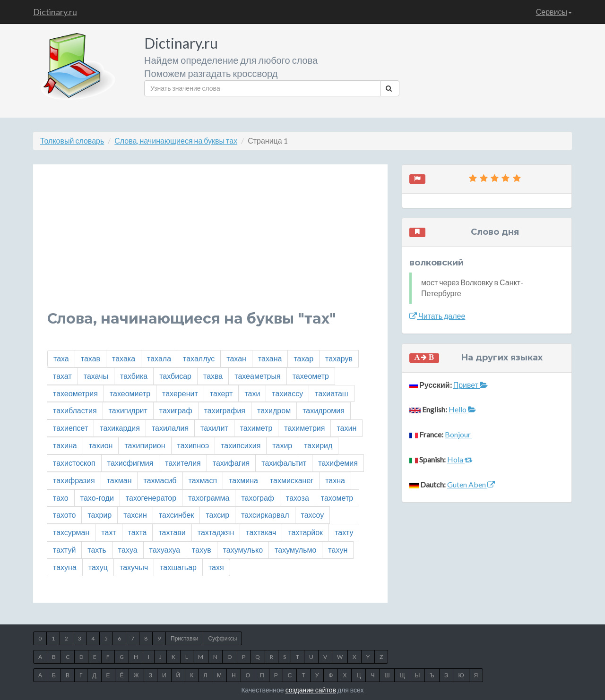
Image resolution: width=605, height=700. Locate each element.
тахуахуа (165, 550)
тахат (62, 376)
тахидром (274, 410)
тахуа (128, 550)
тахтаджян (216, 532)
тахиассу (287, 393)
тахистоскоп (74, 463)
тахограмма (209, 498)
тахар (303, 358)
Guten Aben (471, 484)
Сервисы (554, 12)
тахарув (339, 358)
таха (61, 358)
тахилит (214, 428)
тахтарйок (305, 532)
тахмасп (203, 480)
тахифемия (338, 463)
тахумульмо (295, 550)
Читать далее (437, 316)
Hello (462, 409)
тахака (124, 358)
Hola (460, 459)
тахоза (298, 498)
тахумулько (243, 550)
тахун (338, 550)
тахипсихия (241, 445)
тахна (335, 480)
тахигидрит (128, 410)
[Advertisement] (210, 245)
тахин (346, 428)
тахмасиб (160, 480)
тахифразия (74, 480)
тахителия (183, 463)
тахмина (243, 480)
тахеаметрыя (257, 376)
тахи (252, 393)
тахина (65, 445)
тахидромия (324, 410)
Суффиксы (222, 638)
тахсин (135, 515)
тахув (202, 550)
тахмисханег (292, 480)
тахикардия (120, 428)
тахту (344, 532)
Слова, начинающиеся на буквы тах (176, 141)
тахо (61, 498)
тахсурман (71, 532)
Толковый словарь (72, 141)
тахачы (96, 376)
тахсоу (313, 515)
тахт (108, 532)
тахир (282, 445)
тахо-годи (97, 498)
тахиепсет (70, 428)
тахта (138, 532)
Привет (471, 385)
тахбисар (175, 376)
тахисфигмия (130, 463)
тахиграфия (225, 410)
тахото (64, 515)
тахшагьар (178, 567)
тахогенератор (151, 498)
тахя (216, 567)
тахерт (221, 393)
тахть (97, 550)
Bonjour (458, 434)
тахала (159, 358)
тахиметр (256, 428)
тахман (119, 480)
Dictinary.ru (55, 12)
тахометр (337, 498)
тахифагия (231, 463)
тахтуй (64, 550)
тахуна (65, 567)
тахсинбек (177, 515)
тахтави (172, 532)
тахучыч (134, 567)
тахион (101, 445)
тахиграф (176, 410)
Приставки (184, 638)
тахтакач (261, 532)
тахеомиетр (130, 393)
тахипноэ (193, 445)
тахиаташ (331, 393)
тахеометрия (75, 393)
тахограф (258, 498)
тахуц (98, 567)
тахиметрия (304, 428)
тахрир (99, 515)
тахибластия (75, 410)
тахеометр (311, 376)
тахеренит (180, 393)
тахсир (217, 515)
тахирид (318, 445)
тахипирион (145, 445)
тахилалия (170, 428)
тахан (236, 358)
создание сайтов (311, 690)
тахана (270, 358)
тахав (91, 358)
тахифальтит (284, 463)
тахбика (134, 376)
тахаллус (199, 358)
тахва (213, 376)
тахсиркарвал (265, 515)
